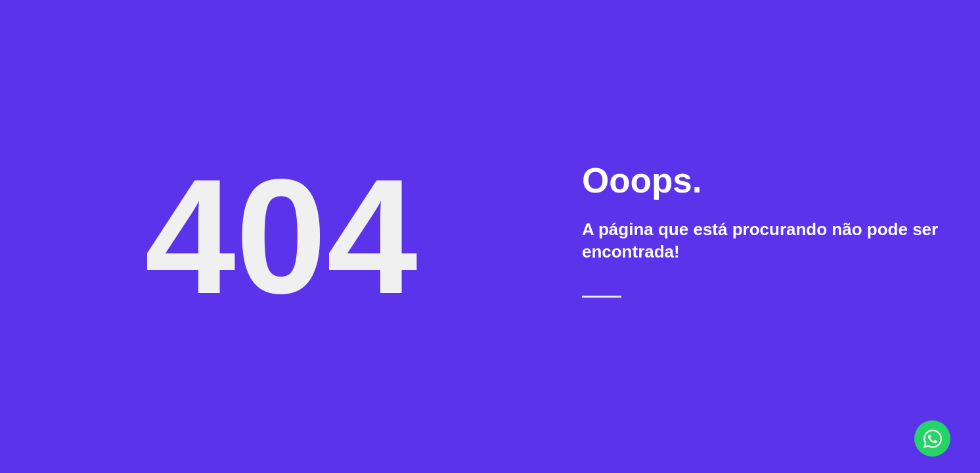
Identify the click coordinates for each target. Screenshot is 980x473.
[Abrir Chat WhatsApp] (932, 439)
